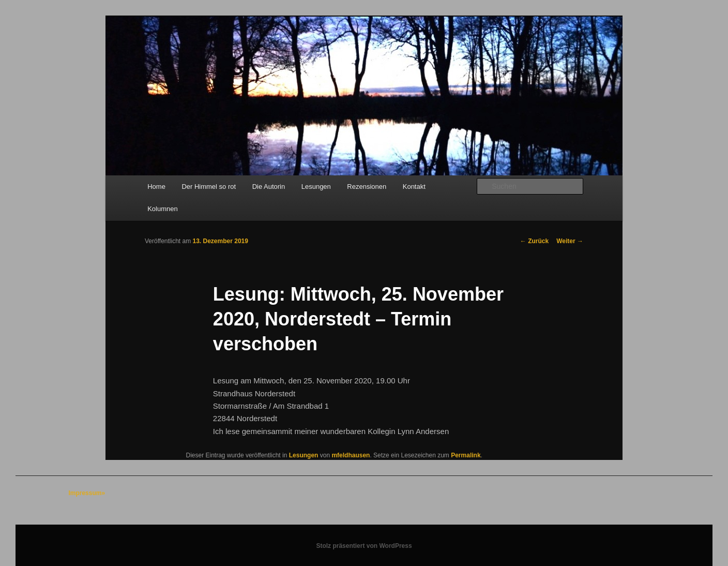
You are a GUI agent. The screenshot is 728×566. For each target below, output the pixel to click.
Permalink (466, 455)
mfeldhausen (351, 455)
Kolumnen (163, 209)
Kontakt (414, 187)
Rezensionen (367, 187)
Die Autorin (269, 187)
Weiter (570, 241)
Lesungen (316, 187)
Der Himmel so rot (209, 187)
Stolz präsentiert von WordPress (364, 546)
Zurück (534, 241)
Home (156, 187)
